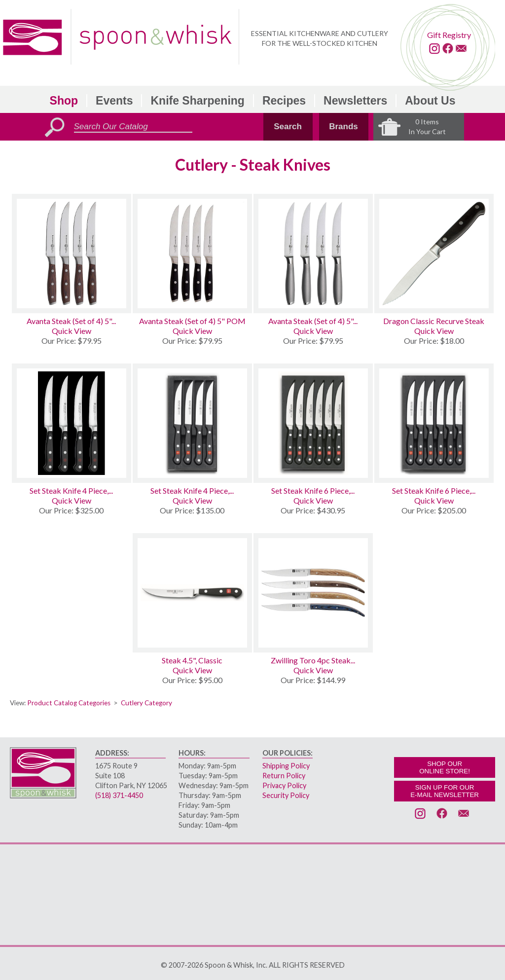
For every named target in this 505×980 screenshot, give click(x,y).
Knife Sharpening (197, 101)
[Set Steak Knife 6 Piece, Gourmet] (434, 423)
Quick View (72, 331)
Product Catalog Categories (69, 703)
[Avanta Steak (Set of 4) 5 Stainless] (313, 254)
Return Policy (284, 776)
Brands (343, 127)
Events (114, 101)
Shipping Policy (286, 766)
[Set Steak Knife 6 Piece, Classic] (313, 423)
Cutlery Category (146, 703)
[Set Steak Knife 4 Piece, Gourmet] (192, 423)
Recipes (284, 101)
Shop (64, 101)
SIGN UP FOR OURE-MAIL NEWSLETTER (445, 791)
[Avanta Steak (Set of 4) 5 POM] (192, 254)
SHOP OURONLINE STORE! (445, 767)
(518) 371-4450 (119, 795)
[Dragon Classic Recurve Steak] (434, 254)
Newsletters (355, 101)
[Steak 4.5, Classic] (192, 593)
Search (288, 127)
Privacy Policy (284, 785)
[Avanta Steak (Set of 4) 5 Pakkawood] (72, 254)
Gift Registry (449, 35)
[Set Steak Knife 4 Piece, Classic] (72, 423)
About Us (430, 101)
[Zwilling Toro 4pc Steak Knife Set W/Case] (313, 593)
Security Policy (286, 795)
